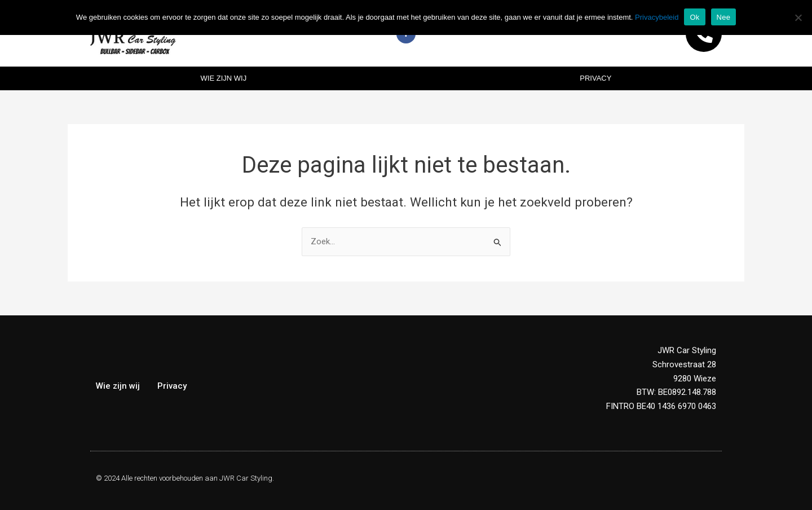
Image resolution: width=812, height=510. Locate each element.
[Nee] (798, 17)
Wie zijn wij (224, 78)
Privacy (595, 78)
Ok (694, 17)
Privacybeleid (657, 17)
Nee (724, 17)
